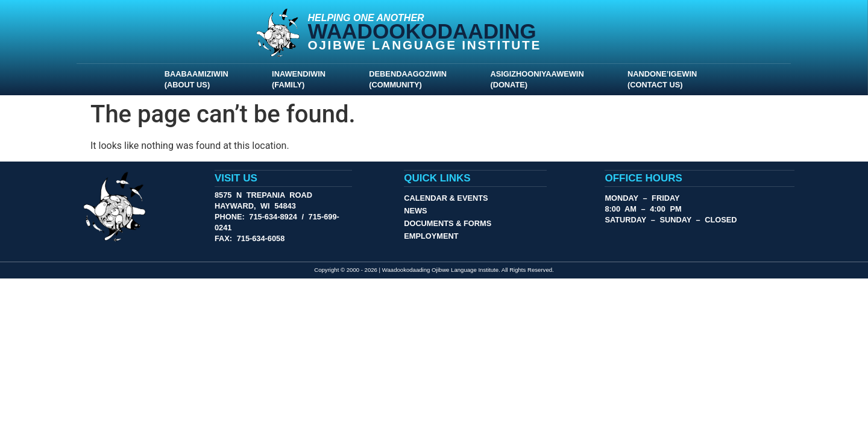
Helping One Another (366, 18)
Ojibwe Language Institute (425, 45)
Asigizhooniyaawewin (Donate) (540, 79)
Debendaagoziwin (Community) (411, 79)
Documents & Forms (448, 223)
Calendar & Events (446, 197)
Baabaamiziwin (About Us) (200, 79)
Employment (431, 235)
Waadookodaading (422, 31)
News (415, 210)
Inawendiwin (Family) (302, 79)
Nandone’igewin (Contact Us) (665, 79)
